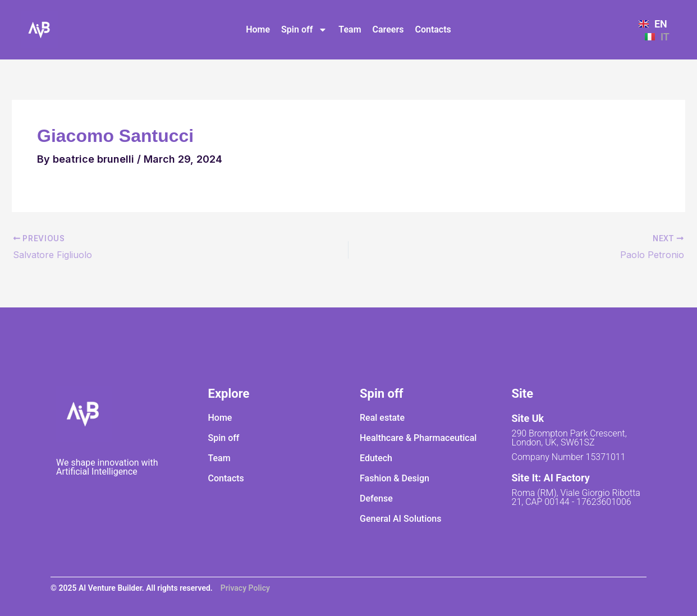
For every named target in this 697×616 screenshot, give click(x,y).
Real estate (382, 418)
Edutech (376, 458)
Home (258, 29)
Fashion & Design (395, 478)
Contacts (433, 29)
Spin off (304, 30)
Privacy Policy (245, 588)
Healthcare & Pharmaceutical (418, 438)
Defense (376, 498)
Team (350, 29)
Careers (388, 29)
